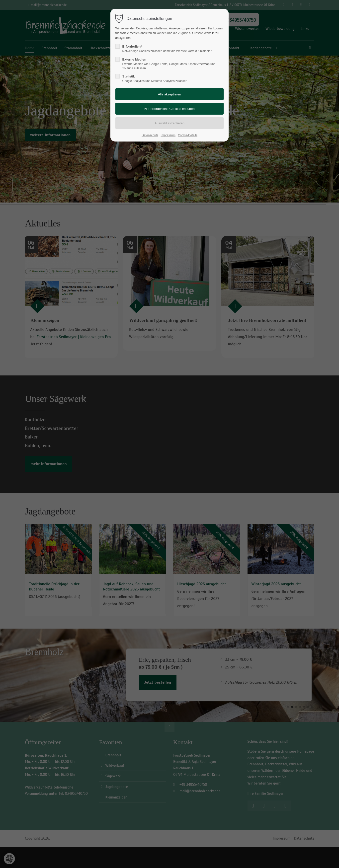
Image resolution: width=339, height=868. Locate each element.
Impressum (168, 135)
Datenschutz (150, 135)
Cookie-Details (188, 135)
